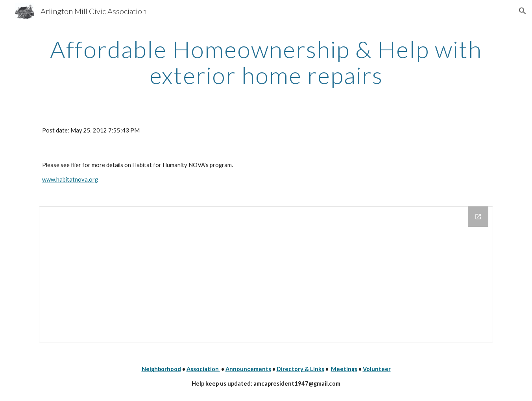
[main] (266, 62)
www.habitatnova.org (70, 179)
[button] (523, 11)
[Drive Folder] (266, 274)
